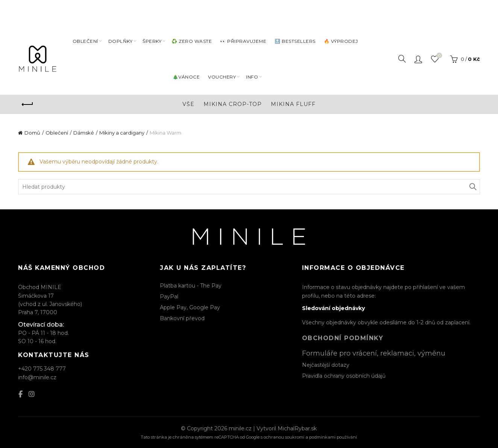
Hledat (472, 186)
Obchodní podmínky (343, 338)
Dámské (84, 132)
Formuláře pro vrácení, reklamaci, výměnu (374, 353)
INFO (252, 76)
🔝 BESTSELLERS (295, 40)
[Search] (402, 58)
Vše (188, 103)
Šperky (152, 40)
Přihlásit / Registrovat (418, 58)
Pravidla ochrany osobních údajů (344, 375)
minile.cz (240, 428)
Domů (32, 132)
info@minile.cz (37, 377)
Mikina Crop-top (233, 103)
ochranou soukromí (284, 437)
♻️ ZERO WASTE (192, 40)
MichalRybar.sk (297, 428)
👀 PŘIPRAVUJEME (243, 40)
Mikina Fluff (293, 103)
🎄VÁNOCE (186, 76)
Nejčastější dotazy (326, 364)
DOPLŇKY (121, 40)
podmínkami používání (333, 437)
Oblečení (85, 40)
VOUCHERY (222, 76)
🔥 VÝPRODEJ (341, 40)
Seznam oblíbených (438, 55)
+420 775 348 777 (42, 368)
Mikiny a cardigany (122, 132)
